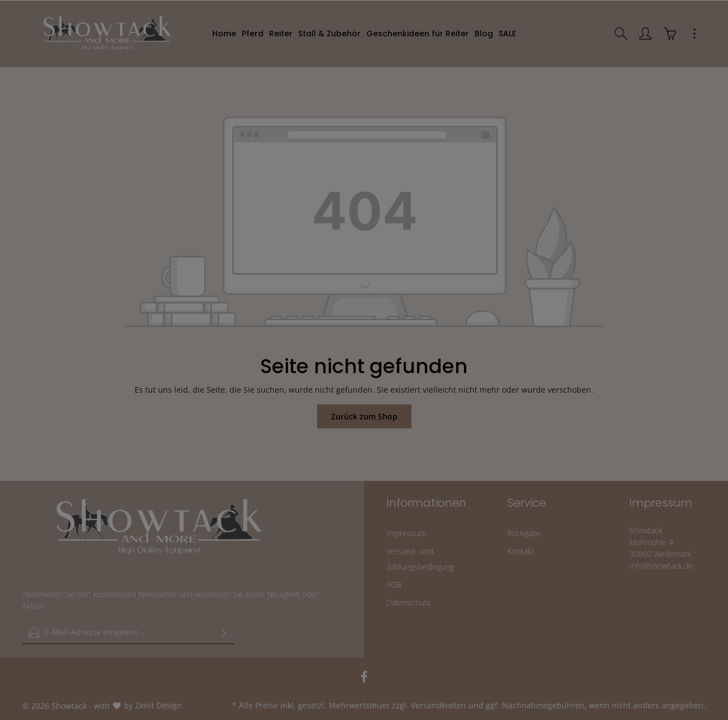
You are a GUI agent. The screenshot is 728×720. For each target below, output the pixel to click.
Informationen (426, 503)
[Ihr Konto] (645, 34)
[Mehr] (695, 34)
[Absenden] (224, 632)
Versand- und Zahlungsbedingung (420, 559)
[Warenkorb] (670, 34)
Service (527, 503)
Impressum (406, 533)
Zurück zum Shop (364, 416)
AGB (394, 585)
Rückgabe (524, 533)
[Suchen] (621, 34)
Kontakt (521, 551)
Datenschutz (408, 602)
